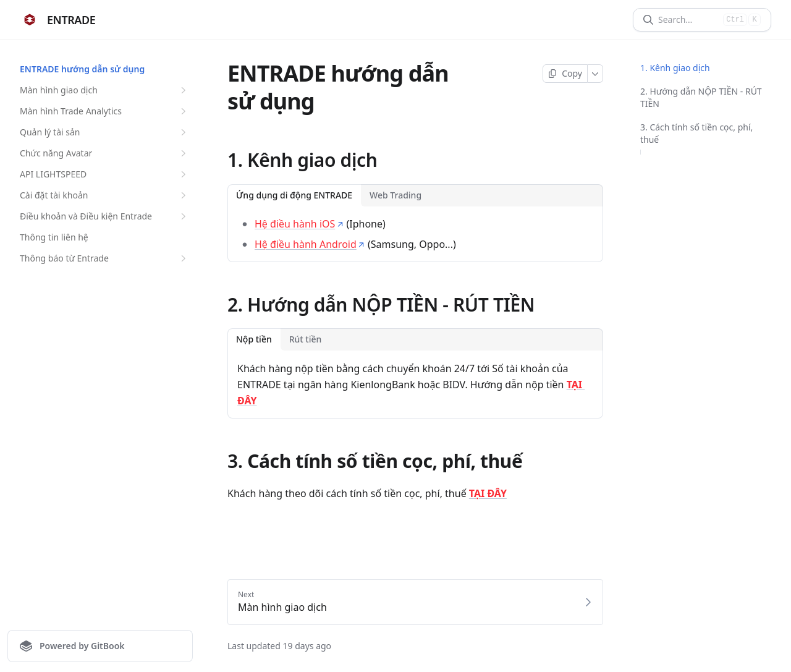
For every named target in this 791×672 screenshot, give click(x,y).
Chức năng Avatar (104, 153)
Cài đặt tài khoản (104, 195)
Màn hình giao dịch (104, 90)
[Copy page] (565, 74)
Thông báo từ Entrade (104, 258)
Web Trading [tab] (395, 195)
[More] (595, 74)
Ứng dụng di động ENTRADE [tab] (294, 195)
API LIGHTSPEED (104, 174)
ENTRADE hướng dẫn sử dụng (82, 69)
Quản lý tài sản (104, 132)
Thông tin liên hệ (54, 237)
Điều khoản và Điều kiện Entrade (104, 216)
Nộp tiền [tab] (254, 339)
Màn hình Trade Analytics (104, 111)
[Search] (688, 20)
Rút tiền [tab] (306, 339)
